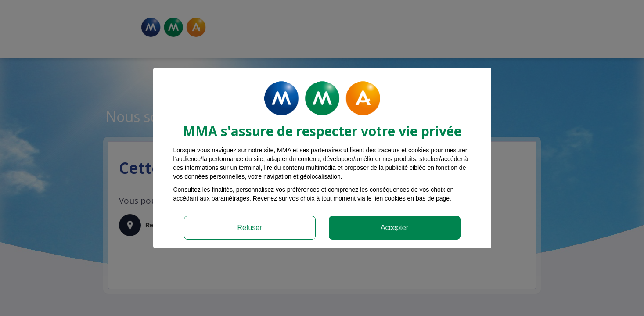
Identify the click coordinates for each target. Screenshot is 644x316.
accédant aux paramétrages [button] (212, 198)
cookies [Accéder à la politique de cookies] (395, 198)
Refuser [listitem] (249, 228)
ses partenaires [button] (320, 150)
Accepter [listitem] (394, 228)
